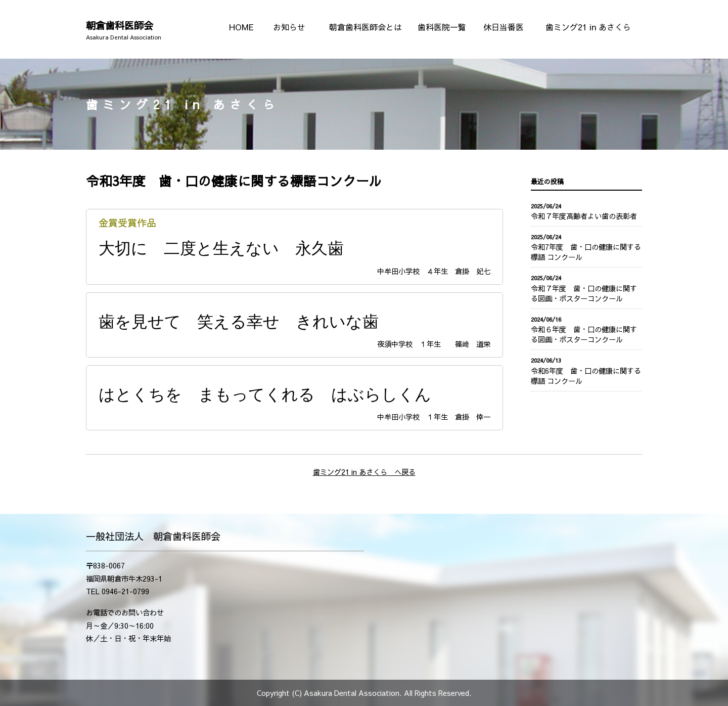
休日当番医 (504, 27)
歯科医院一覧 (442, 27)
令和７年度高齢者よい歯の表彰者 (584, 216)
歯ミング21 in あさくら (588, 27)
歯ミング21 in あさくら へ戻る (364, 472)
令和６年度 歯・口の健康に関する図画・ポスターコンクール (584, 334)
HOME (241, 27)
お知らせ (289, 27)
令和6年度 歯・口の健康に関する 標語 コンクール (586, 376)
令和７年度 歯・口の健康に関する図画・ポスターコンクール (584, 293)
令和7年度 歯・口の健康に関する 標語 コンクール (586, 252)
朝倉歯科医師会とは (366, 27)
